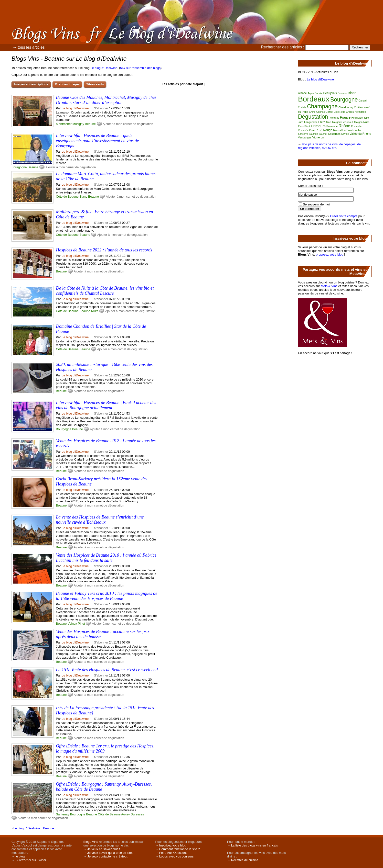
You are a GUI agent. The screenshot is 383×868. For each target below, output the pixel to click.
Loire (322, 122)
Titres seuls (95, 84)
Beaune (90, 124)
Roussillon (339, 130)
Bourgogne (19, 167)
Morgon (358, 122)
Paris (301, 126)
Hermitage (357, 118)
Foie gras (334, 118)
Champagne (322, 106)
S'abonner (101, 108)
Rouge (328, 130)
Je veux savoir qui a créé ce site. (110, 853)
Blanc (83, 197)
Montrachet (64, 124)
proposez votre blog (330, 254)
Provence (332, 126)
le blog (20, 856)
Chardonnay (346, 107)
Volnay (72, 624)
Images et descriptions (31, 84)
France (345, 117)
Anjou (311, 93)
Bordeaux (314, 99)
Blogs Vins (91, 842)
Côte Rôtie (339, 112)
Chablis (302, 107)
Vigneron (318, 137)
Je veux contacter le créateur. (108, 856)
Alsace (302, 93)
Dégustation (313, 117)
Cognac (320, 112)
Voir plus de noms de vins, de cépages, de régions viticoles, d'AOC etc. (329, 146)
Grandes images (67, 84)
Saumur (323, 134)
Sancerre (303, 134)
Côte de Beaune (67, 197)
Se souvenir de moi (316, 204)
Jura (301, 122)
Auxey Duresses (133, 814)
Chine (312, 112)
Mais (329, 122)
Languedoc (311, 122)
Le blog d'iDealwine (104, 68)
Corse (329, 112)
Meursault (348, 122)
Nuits (95, 311)
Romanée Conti (306, 130)
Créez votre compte (344, 216)
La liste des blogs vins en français (254, 845)
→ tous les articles (29, 47)
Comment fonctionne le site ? (180, 849)
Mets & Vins (329, 286)
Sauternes (334, 134)
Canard (363, 101)
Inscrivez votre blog (173, 845)
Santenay (63, 814)
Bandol (319, 93)
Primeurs (318, 126)
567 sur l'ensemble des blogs (140, 68)
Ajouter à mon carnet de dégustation (128, 124)
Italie (366, 118)
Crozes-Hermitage (356, 112)
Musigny (78, 124)
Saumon (313, 134)
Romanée (356, 126)
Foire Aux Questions (173, 853)
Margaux (337, 122)
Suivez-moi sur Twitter (31, 860)
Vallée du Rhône (360, 134)
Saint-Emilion (354, 130)
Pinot (81, 624)
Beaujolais (330, 93)
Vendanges (305, 137)
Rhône (344, 126)
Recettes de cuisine (245, 860)
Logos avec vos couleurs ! (177, 856)
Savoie (345, 134)
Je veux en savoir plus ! (104, 849)
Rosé (319, 130)
